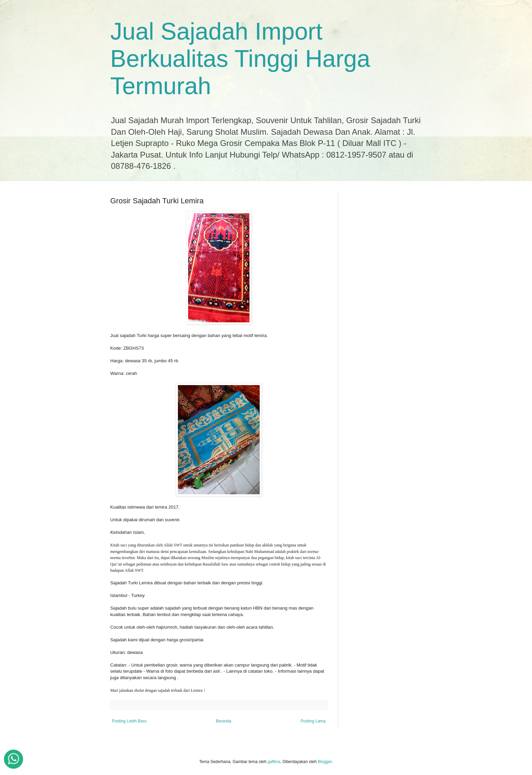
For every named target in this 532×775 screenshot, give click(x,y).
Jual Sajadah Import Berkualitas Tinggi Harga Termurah (240, 59)
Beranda (223, 721)
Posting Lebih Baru (129, 721)
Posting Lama (313, 721)
